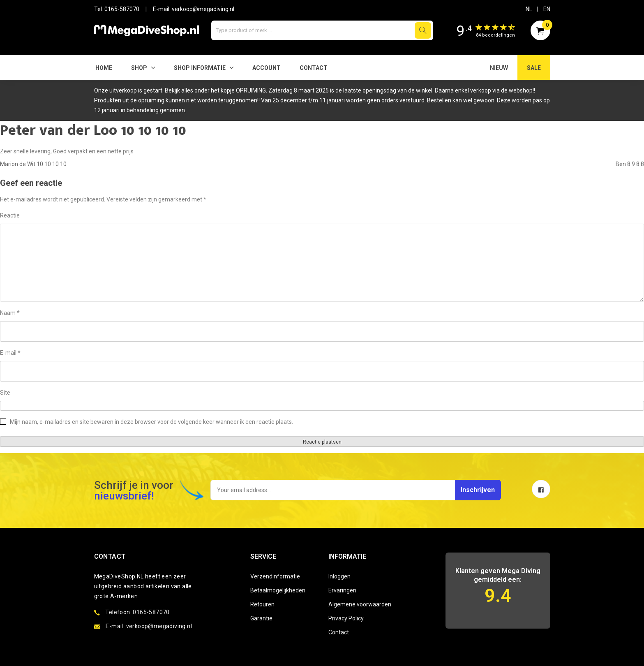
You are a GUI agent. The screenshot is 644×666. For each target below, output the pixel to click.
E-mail (10, 353)
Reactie (10, 215)
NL (529, 9)
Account (267, 68)
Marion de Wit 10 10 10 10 (33, 164)
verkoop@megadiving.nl (203, 9)
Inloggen (339, 576)
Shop (139, 68)
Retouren (262, 604)
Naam (10, 313)
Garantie (261, 618)
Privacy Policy (346, 618)
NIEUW (499, 68)
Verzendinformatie (275, 576)
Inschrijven (471, 490)
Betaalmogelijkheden (278, 590)
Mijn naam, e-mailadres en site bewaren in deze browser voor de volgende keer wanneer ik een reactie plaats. (151, 422)
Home (104, 68)
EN (547, 9)
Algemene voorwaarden (360, 604)
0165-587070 (122, 9)
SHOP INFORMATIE (200, 68)
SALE (534, 68)
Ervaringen (342, 590)
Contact (314, 68)
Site (5, 393)
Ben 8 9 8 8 (630, 164)
